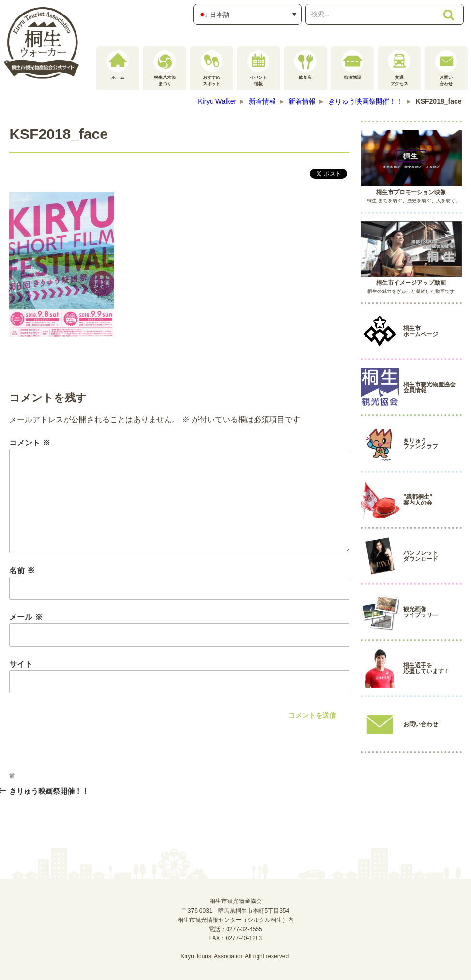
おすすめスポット (212, 68)
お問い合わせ (446, 68)
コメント (30, 443)
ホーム (118, 65)
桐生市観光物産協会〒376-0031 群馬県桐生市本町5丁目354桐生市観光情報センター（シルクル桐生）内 (236, 910)
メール (26, 617)
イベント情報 (258, 68)
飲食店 (305, 65)
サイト (21, 664)
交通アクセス (399, 68)
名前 (22, 571)
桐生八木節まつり (165, 68)
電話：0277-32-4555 (235, 929)
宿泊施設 (352, 65)
